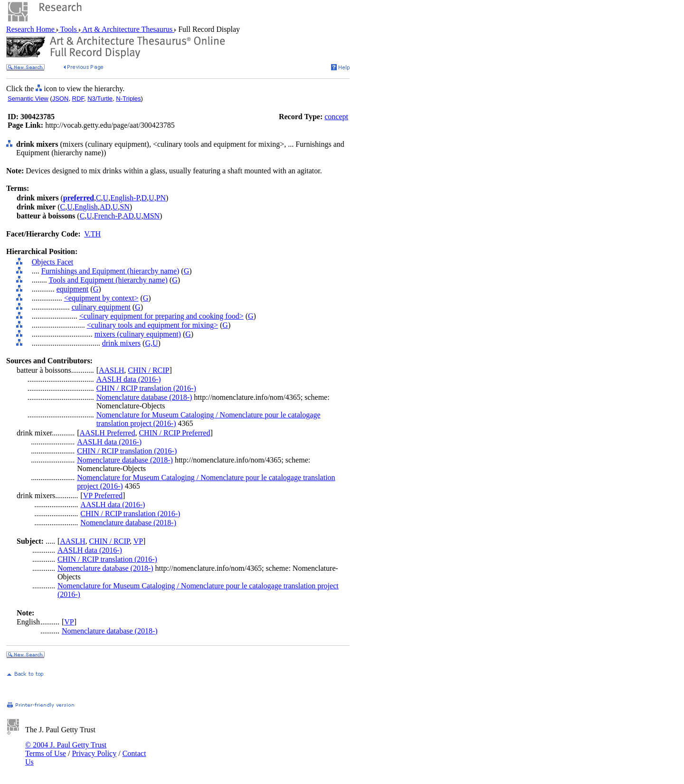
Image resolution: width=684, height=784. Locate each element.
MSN (151, 216)
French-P (108, 216)
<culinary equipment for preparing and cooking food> (161, 316)
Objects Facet (53, 262)
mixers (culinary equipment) (138, 334)
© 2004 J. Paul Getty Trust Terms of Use (66, 749)
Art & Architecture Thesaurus (128, 29)
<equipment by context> (101, 298)
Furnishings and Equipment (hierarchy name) (110, 271)
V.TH (92, 234)
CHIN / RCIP (148, 370)
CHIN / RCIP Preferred (174, 433)
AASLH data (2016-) (129, 379)
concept (336, 117)
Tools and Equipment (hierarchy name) (108, 280)
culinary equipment (101, 307)
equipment (73, 289)
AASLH (111, 370)
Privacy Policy (94, 753)
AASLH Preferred (108, 433)
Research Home (31, 29)
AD (105, 207)
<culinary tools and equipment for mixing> (152, 325)
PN (161, 198)
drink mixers (121, 343)
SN (124, 207)
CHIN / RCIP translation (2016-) (146, 388)
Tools (69, 29)
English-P (125, 198)
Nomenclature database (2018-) (144, 397)
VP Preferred (103, 496)
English (86, 207)
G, (149, 343)
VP (138, 541)
